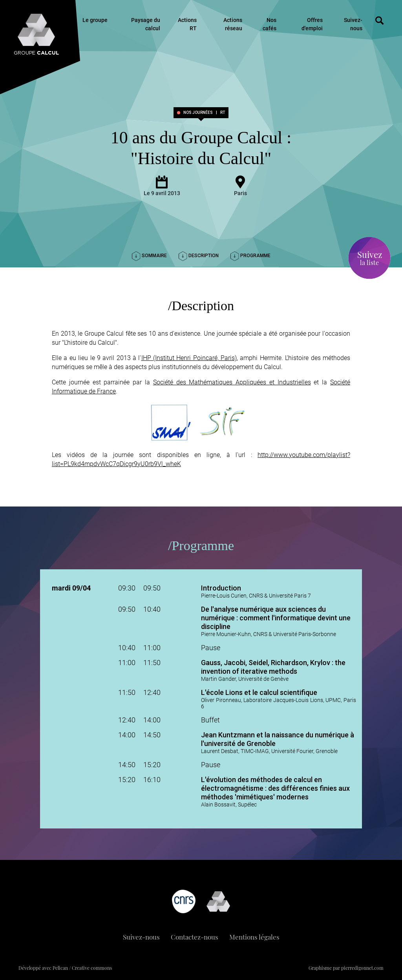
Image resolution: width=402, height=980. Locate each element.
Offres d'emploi (312, 24)
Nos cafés (270, 24)
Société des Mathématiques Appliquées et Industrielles (232, 382)
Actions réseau (233, 24)
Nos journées (198, 113)
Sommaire (149, 256)
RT (223, 113)
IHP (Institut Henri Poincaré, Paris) (189, 358)
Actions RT (187, 24)
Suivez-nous (353, 24)
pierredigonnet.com (362, 968)
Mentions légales (254, 937)
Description (199, 256)
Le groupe (95, 20)
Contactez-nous (195, 937)
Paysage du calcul (146, 24)
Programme (250, 256)
